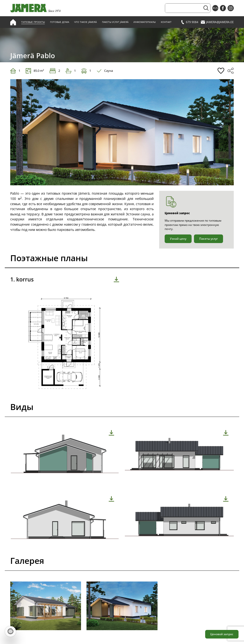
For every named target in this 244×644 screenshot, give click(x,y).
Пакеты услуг (208, 239)
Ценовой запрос (222, 634)
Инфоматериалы (145, 22)
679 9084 (189, 22)
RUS (215, 8)
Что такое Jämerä (85, 22)
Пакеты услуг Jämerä (115, 22)
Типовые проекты (33, 22)
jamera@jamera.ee (217, 22)
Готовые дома (60, 22)
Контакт (166, 22)
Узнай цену (178, 239)
